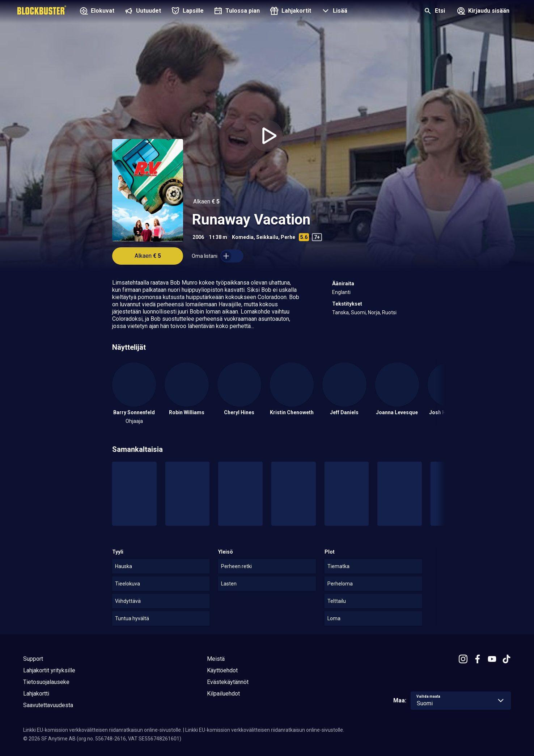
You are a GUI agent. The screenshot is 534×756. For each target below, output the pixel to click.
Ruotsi (389, 312)
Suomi (358, 312)
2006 (198, 237)
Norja (374, 312)
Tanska (340, 312)
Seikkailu (267, 237)
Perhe (288, 237)
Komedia (243, 237)
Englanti (341, 292)
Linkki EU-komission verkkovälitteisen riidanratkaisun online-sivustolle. (103, 730)
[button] (334, 12)
